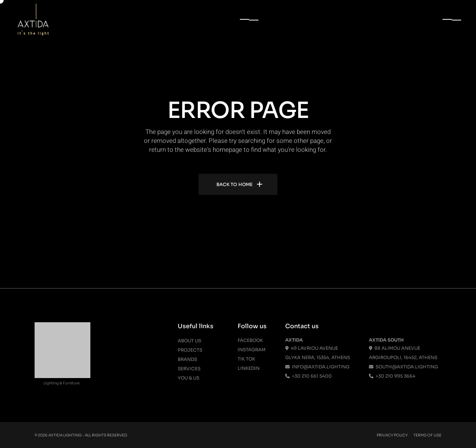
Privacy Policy (392, 435)
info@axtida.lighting (317, 367)
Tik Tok (246, 359)
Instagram (252, 350)
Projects (190, 350)
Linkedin (249, 368)
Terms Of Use (427, 435)
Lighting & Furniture (62, 383)
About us (189, 341)
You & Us (189, 378)
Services (189, 369)
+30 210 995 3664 (392, 376)
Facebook (250, 340)
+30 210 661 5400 (308, 376)
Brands (187, 359)
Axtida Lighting (65, 435)
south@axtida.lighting (403, 367)
